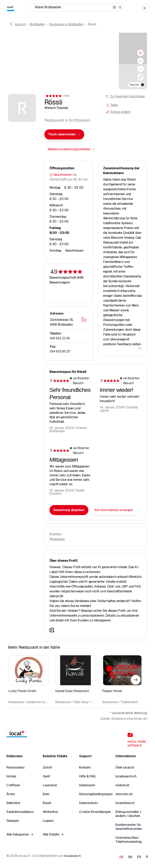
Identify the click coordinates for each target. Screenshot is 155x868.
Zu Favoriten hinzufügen (127, 96)
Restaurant (57, 539)
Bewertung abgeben (69, 510)
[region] (77, 61)
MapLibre (135, 85)
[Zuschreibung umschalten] (142, 85)
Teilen (112, 105)
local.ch (20, 24)
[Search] (120, 7)
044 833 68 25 (60, 351)
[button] (77, 58)
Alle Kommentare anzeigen (114, 510)
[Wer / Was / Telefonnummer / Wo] (73, 7)
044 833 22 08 (60, 338)
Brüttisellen (37, 24)
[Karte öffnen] (84, 319)
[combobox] (64, 134)
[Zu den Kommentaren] (57, 96)
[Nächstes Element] (136, 680)
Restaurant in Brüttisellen (66, 24)
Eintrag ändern (118, 112)
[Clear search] (114, 7)
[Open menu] (145, 8)
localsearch (72, 856)
